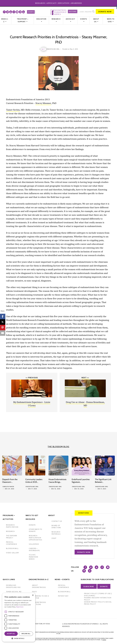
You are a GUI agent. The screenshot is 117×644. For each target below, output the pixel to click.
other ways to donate (35, 530)
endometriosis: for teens (39, 603)
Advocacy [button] (70, 19)
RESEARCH (40, 3)
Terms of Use (105, 594)
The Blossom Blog (58, 447)
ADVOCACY (51, 3)
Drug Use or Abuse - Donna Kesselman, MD (85, 404)
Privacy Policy (91, 594)
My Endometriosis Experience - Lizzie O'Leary (32, 404)
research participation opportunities (35, 538)
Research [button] (56, 19)
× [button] (33, 595)
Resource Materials (56, 533)
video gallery (13, 553)
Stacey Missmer (43, 103)
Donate (104, 587)
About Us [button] (96, 20)
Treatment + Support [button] (23, 20)
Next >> (85, 378)
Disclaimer (89, 596)
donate (32, 525)
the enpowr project (12, 537)
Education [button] (41, 19)
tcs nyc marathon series (33, 557)
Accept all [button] (11, 634)
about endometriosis (39, 586)
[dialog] (19, 617)
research (10, 531)
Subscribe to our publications (97, 579)
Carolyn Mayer (8, 487)
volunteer (34, 544)
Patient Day (63, 596)
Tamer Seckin (13, 110)
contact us (57, 521)
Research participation (12, 526)
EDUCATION (64, 3)
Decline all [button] (26, 634)
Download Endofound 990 (13, 586)
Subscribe (89, 587)
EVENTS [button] (84, 19)
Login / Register (86, 12)
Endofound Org (32, 487)
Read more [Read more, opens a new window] (20, 607)
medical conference (12, 543)
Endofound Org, (53, 49)
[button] (19, 638)
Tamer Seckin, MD (14, 592)
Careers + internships (34, 549)
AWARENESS (76, 3)
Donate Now (105, 12)
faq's (34, 592)
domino (104, 640)
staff (54, 538)
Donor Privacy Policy (94, 602)
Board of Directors (56, 527)
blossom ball (12, 548)
